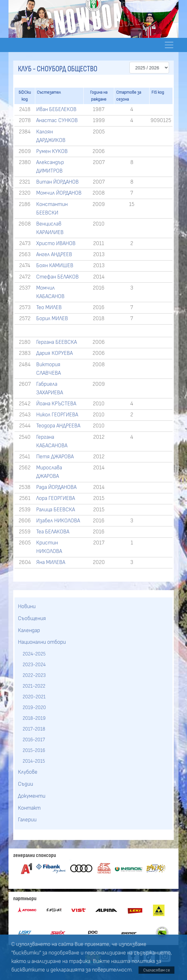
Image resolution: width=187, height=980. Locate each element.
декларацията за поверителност (91, 970)
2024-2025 (34, 654)
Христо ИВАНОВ (56, 244)
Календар (29, 631)
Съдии (25, 784)
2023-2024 (34, 665)
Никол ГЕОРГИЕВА (57, 415)
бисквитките (28, 970)
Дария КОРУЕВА (54, 353)
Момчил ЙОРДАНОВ (59, 193)
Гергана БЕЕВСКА (57, 342)
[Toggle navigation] (169, 45)
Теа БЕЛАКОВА (53, 532)
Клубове (28, 772)
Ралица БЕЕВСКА (56, 510)
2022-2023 (34, 675)
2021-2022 (34, 686)
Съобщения (32, 619)
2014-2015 (34, 761)
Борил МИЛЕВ (52, 319)
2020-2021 (34, 697)
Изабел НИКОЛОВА (58, 521)
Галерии (27, 820)
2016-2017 (34, 740)
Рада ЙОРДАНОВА (56, 487)
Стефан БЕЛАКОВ (57, 277)
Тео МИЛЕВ (49, 308)
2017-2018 (34, 729)
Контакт (29, 808)
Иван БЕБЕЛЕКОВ (56, 109)
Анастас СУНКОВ (57, 120)
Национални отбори (42, 642)
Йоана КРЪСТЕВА (56, 404)
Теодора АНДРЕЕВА (58, 426)
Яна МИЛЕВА (51, 562)
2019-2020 (34, 707)
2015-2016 (34, 750)
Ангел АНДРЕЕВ (54, 255)
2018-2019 (34, 718)
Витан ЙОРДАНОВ (57, 182)
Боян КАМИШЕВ (55, 266)
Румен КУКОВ (52, 151)
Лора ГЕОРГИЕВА (56, 498)
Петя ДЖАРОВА (55, 457)
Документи (32, 796)
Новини (27, 607)
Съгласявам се (157, 970)
